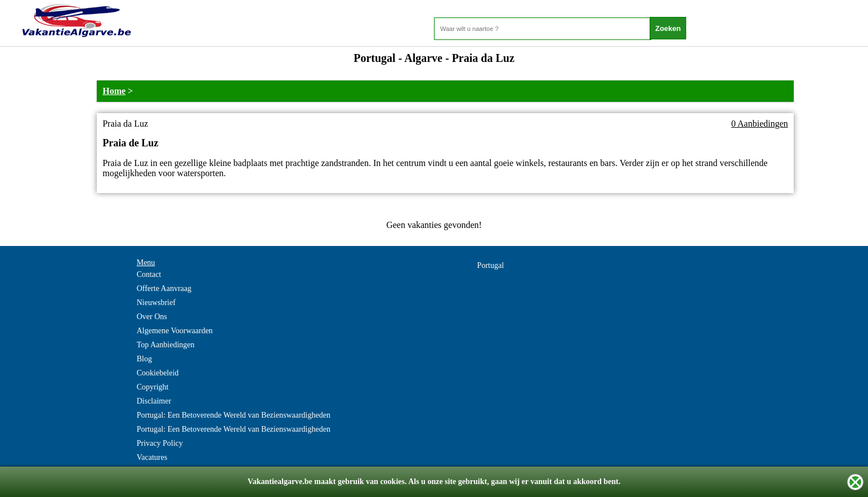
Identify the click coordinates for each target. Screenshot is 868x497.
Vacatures (152, 457)
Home (114, 91)
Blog (144, 359)
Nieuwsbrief (156, 303)
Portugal (491, 265)
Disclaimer (154, 401)
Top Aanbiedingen (166, 345)
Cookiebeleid (158, 373)
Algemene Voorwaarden (175, 331)
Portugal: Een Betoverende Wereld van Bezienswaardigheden (234, 415)
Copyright (153, 387)
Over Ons (152, 317)
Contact (149, 274)
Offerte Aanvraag (164, 288)
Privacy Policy (160, 443)
